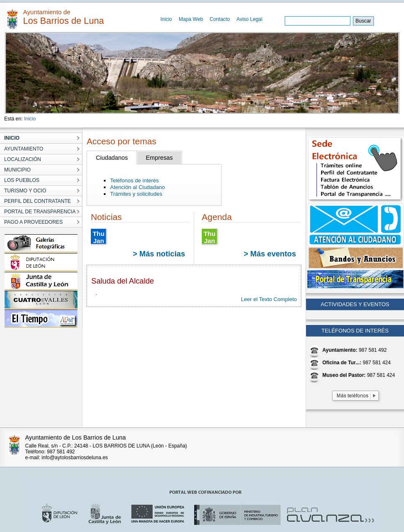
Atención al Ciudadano (138, 187)
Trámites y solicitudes (136, 194)
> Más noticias (159, 254)
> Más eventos (270, 254)
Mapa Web (191, 19)
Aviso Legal (250, 19)
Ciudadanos (112, 158)
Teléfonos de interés (134, 180)
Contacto (220, 19)
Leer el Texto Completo (269, 299)
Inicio (166, 19)
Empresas (159, 158)
